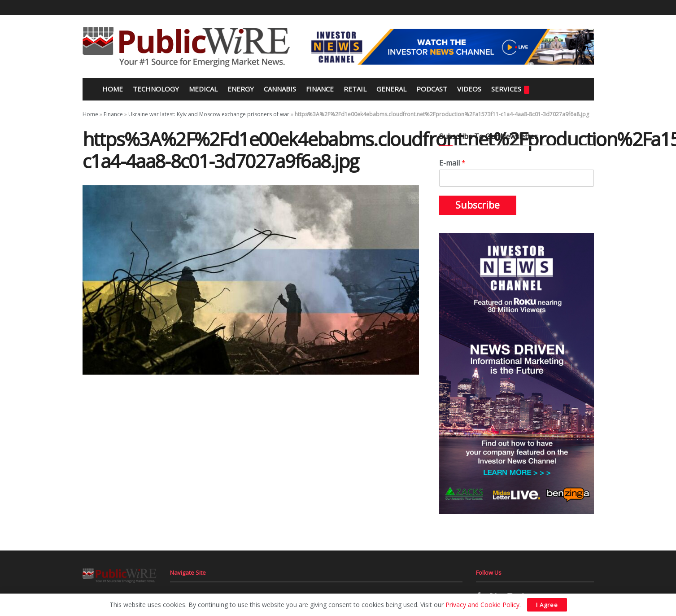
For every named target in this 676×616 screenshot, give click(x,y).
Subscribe (478, 205)
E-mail (452, 163)
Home (112, 89)
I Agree (547, 605)
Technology (156, 89)
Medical (203, 89)
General (391, 89)
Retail (355, 89)
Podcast (432, 89)
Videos (469, 89)
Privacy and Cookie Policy (482, 605)
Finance (320, 89)
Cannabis (280, 89)
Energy (241, 89)
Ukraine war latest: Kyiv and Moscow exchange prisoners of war (209, 114)
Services (510, 89)
